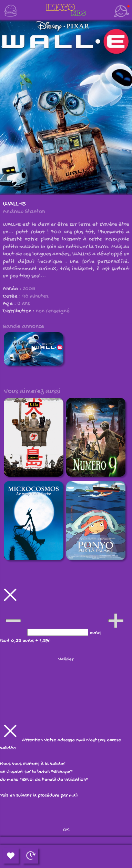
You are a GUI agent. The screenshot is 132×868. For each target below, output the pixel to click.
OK (66, 830)
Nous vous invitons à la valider (32, 764)
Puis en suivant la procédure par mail (39, 795)
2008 (29, 289)
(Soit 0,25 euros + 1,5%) (25, 641)
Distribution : (19, 311)
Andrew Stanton (24, 212)
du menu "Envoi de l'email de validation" (44, 780)
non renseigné (53, 311)
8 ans (23, 304)
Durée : (12, 296)
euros (96, 633)
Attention (33, 740)
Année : (13, 289)
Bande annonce (23, 327)
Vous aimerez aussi (32, 391)
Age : (10, 304)
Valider (66, 659)
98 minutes (35, 296)
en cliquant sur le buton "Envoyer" (36, 772)
